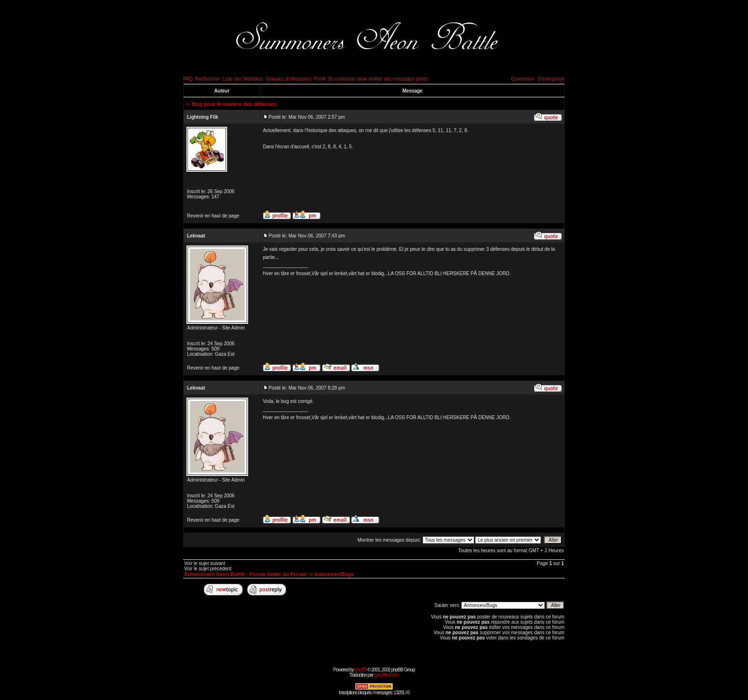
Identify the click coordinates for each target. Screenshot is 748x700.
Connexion (522, 79)
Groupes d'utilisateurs (289, 79)
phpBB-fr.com (387, 675)
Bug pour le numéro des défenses (234, 104)
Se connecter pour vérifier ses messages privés (378, 79)
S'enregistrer (551, 79)
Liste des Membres (243, 79)
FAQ (188, 79)
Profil (320, 79)
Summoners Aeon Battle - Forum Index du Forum (245, 574)
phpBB (360, 670)
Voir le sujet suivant (205, 563)
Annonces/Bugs (334, 574)
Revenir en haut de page (213, 216)
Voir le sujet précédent (208, 569)
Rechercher (208, 79)
